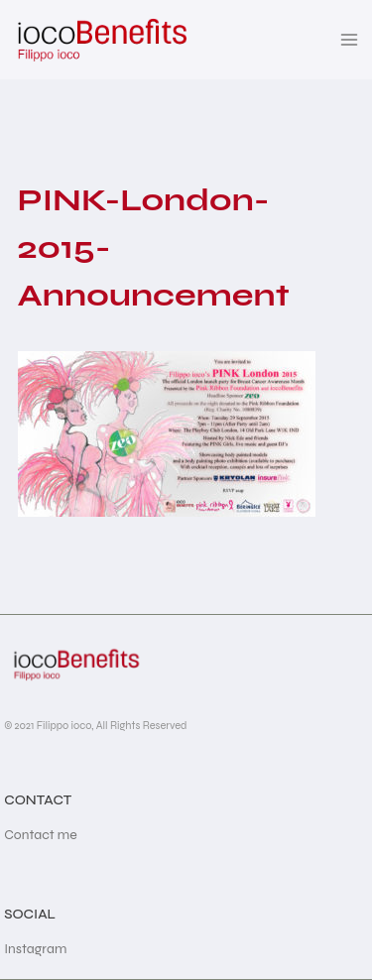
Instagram (35, 949)
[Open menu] (350, 39)
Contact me (41, 835)
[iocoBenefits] (101, 40)
